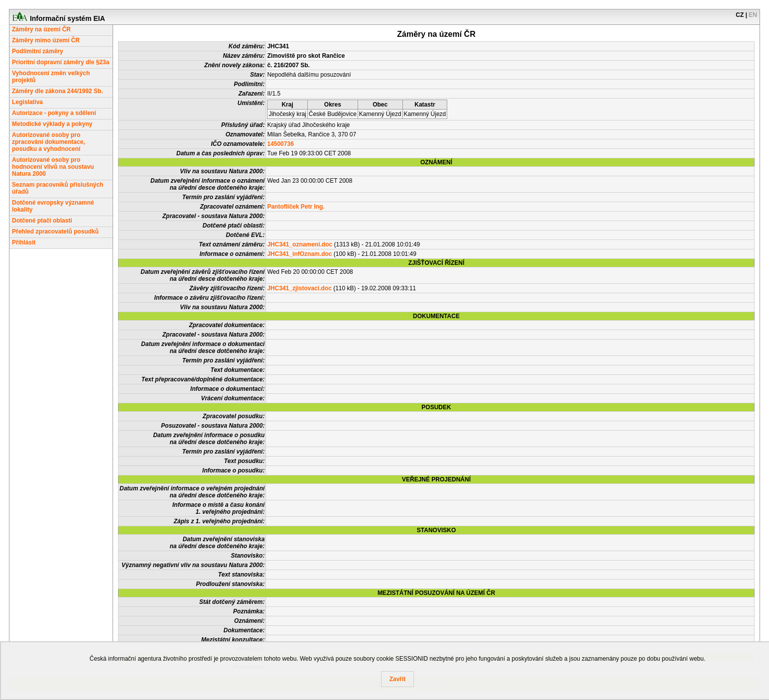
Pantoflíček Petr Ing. (296, 207)
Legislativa (27, 102)
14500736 (280, 144)
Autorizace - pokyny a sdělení (54, 113)
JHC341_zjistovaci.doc (299, 288)
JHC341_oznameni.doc (300, 244)
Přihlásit (24, 242)
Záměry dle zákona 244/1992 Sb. (58, 91)
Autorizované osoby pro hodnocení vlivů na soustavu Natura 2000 (53, 167)
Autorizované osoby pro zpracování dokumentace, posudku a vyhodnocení (49, 142)
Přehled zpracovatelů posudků (55, 232)
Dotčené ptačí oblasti (42, 221)
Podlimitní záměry (38, 51)
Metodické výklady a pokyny (52, 124)
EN (753, 15)
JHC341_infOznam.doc (299, 254)
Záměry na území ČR (41, 29)
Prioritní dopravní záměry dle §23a (61, 62)
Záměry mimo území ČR (46, 40)
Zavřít (398, 679)
